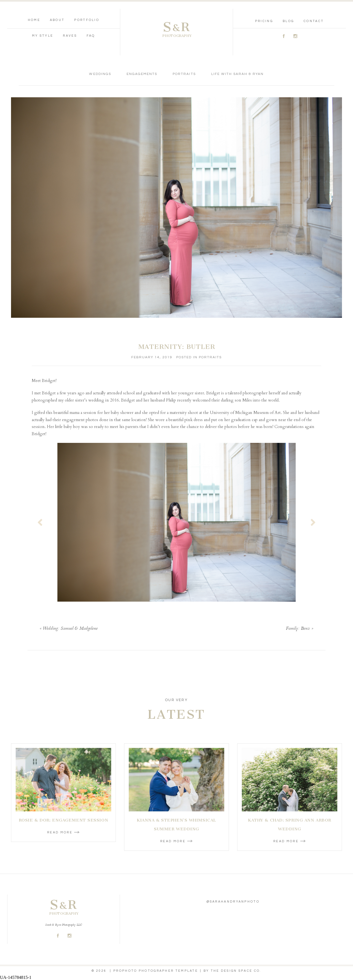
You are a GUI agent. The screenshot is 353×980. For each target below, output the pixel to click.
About (57, 20)
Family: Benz (298, 629)
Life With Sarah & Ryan (238, 74)
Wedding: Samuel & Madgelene (70, 629)
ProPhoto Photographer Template (156, 971)
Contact (314, 21)
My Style (43, 36)
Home (34, 20)
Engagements (142, 74)
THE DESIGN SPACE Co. (236, 971)
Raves (70, 36)
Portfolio (87, 20)
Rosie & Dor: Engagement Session (63, 820)
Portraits (184, 74)
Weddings (100, 74)
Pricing (264, 21)
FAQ (91, 36)
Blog (288, 21)
